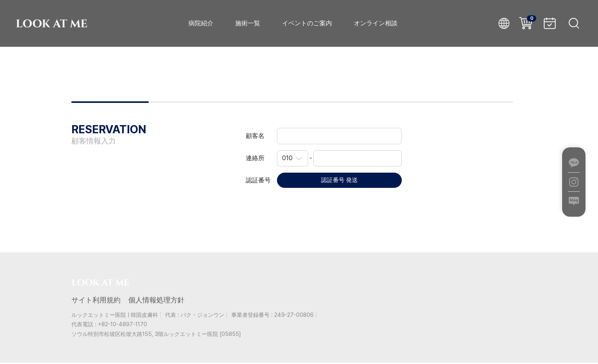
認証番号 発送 (339, 181)
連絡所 (255, 158)
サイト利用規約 (96, 301)
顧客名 (255, 136)
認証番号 (258, 181)
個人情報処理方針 (156, 301)
